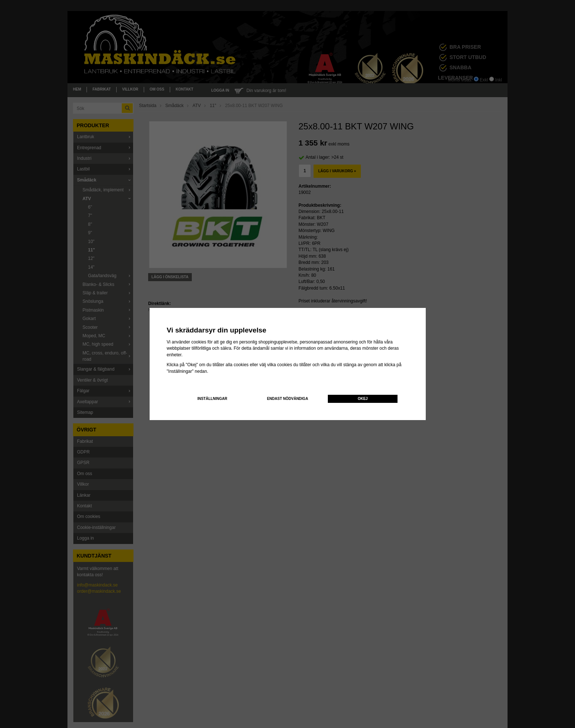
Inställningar (212, 399)
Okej (362, 399)
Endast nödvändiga (287, 399)
